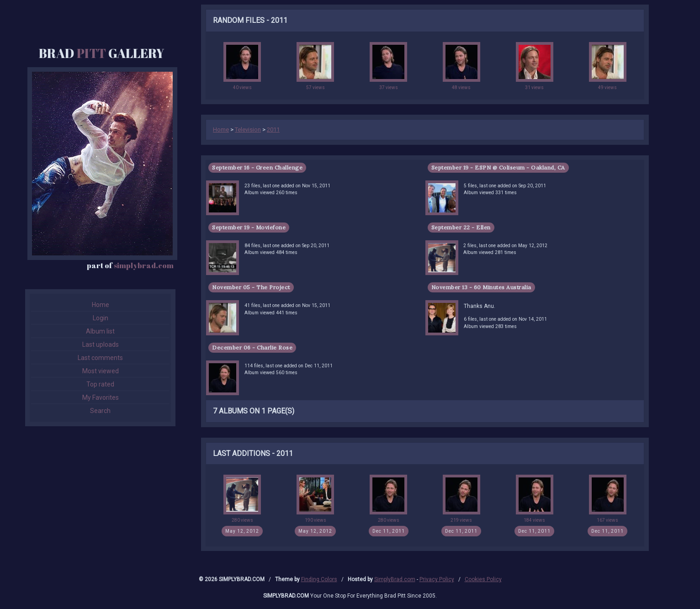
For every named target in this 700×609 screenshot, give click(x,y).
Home (101, 305)
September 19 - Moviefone (249, 227)
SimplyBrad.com (395, 579)
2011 (273, 130)
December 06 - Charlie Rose (252, 347)
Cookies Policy (483, 579)
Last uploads (101, 344)
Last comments (100, 358)
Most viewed (101, 371)
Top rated (100, 384)
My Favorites (101, 397)
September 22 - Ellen (461, 227)
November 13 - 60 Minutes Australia (481, 287)
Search (100, 411)
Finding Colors (319, 579)
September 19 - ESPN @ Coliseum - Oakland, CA (498, 167)
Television (248, 130)
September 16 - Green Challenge (257, 167)
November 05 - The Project (251, 287)
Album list (100, 331)
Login (101, 318)
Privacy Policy (437, 579)
